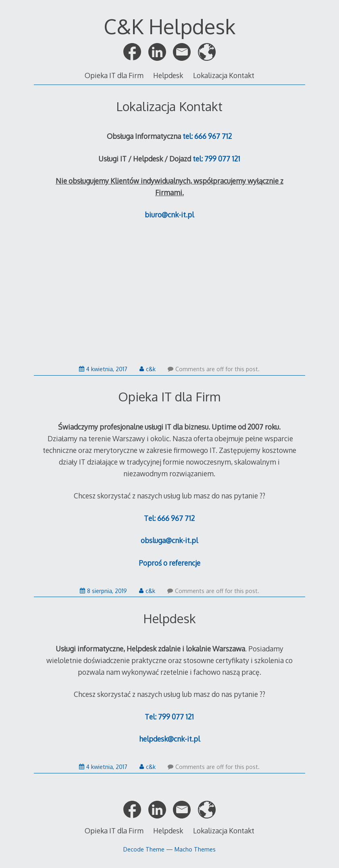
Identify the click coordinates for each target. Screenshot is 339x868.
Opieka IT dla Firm (114, 75)
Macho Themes (195, 849)
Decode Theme (144, 849)
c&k (148, 369)
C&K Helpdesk (169, 26)
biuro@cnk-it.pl (169, 215)
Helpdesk (168, 75)
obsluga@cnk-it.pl (169, 540)
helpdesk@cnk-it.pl (169, 739)
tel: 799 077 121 (216, 159)
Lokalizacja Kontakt (224, 75)
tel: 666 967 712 (207, 136)
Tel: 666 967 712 (169, 518)
